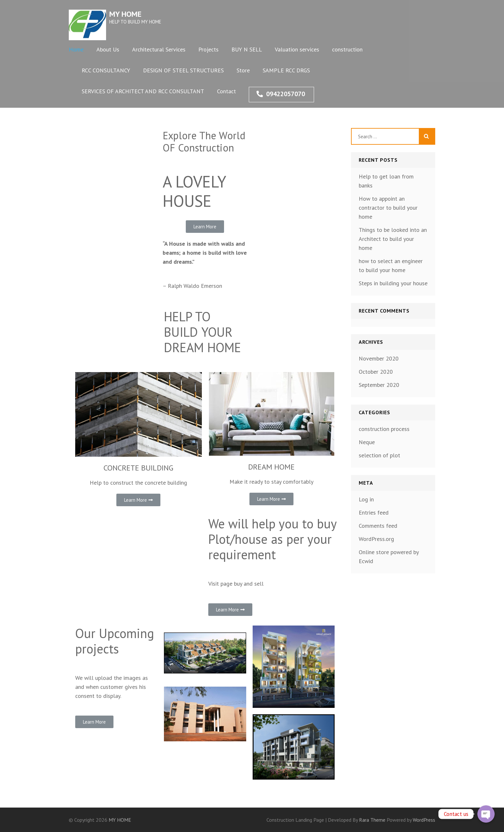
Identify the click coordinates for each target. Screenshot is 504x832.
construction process (384, 429)
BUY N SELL (247, 49)
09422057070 (281, 94)
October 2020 (376, 372)
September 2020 (379, 385)
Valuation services (297, 49)
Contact (226, 91)
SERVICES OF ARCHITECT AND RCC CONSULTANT (143, 91)
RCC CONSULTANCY (106, 70)
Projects (208, 49)
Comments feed (378, 526)
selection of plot (379, 455)
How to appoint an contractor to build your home (388, 208)
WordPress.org (376, 539)
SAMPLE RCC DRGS (286, 70)
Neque (367, 442)
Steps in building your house (393, 283)
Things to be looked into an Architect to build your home (393, 239)
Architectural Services (159, 49)
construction (347, 49)
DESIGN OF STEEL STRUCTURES (183, 70)
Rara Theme (373, 820)
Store (243, 70)
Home (76, 49)
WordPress (424, 820)
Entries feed (374, 512)
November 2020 (379, 358)
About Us (108, 49)
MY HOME (125, 14)
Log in (366, 499)
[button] (205, 227)
